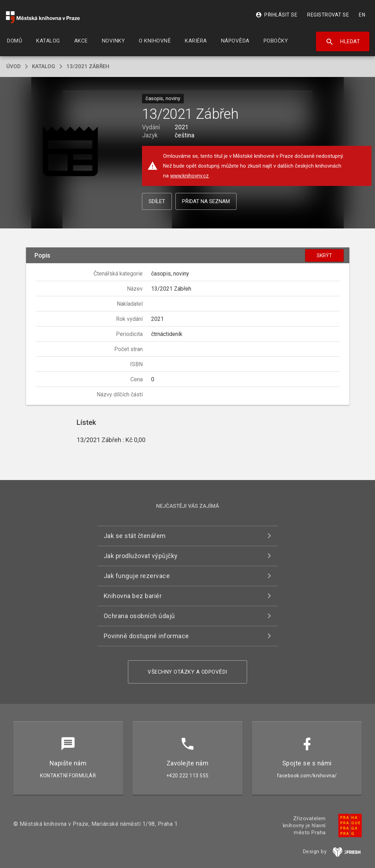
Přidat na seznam (206, 201)
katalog (44, 66)
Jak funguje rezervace (137, 576)
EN (362, 15)
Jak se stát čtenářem (135, 536)
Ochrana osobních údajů (139, 616)
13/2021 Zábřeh (88, 66)
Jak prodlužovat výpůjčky (141, 556)
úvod (14, 66)
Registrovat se (328, 15)
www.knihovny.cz (189, 176)
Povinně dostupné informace (146, 636)
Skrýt (324, 255)
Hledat (343, 42)
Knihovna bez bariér (133, 596)
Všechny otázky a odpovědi (187, 672)
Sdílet (157, 201)
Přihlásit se (276, 15)
